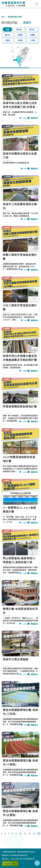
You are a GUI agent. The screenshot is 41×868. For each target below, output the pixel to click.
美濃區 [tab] (20, 35)
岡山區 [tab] (32, 29)
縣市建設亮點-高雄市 (15, 17)
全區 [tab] (7, 29)
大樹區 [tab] (20, 40)
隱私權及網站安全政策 (26, 852)
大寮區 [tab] (7, 40)
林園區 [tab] (33, 35)
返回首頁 (10, 6)
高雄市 (27, 23)
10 (20, 834)
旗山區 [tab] (7, 35)
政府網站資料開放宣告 (19, 855)
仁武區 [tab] (33, 40)
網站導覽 (21, 6)
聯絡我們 (5, 855)
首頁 (3, 17)
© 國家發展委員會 (9, 852)
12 (30, 834)
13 (34, 834)
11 (25, 834)
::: (1, 849)
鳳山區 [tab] (19, 29)
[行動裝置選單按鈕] (37, 4)
